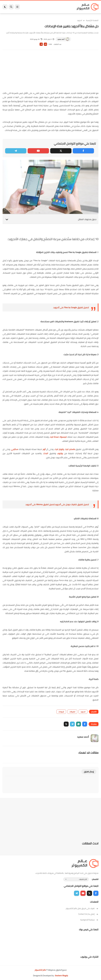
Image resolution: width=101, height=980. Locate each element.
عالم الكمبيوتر (40, 970)
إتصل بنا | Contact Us (88, 914)
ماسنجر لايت (70, 449)
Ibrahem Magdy (61, 976)
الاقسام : (95, 879)
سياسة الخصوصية (89, 920)
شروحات (61, 712)
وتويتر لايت (59, 449)
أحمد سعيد (61, 39)
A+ (45, 44)
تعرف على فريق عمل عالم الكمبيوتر (82, 908)
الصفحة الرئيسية (92, 20)
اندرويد (80, 20)
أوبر (44, 449)
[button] (85, 724)
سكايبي (15, 449)
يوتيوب (59, 453)
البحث (46, 453)
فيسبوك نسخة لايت (58, 437)
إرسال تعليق (89, 772)
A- (41, 44)
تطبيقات (72, 712)
